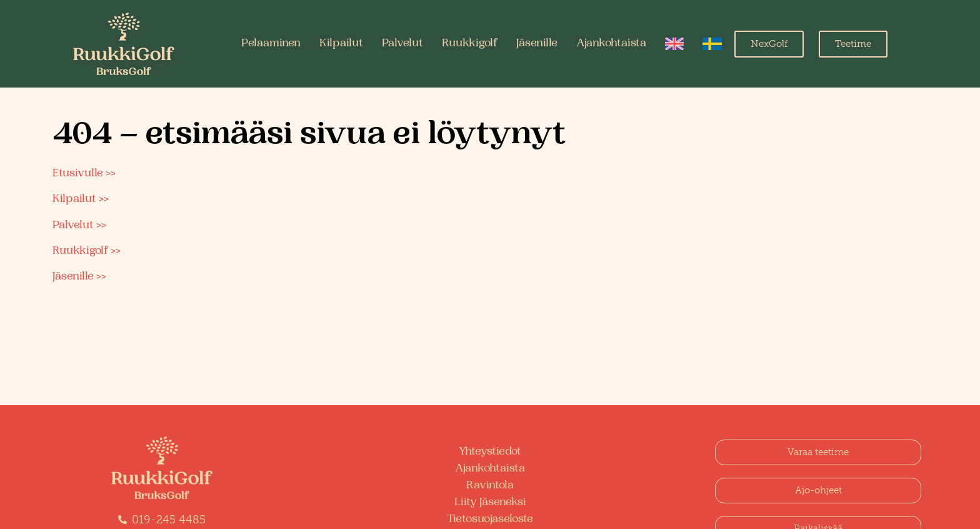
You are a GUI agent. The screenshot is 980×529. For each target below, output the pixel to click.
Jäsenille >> (79, 277)
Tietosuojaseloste (490, 520)
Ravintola (490, 486)
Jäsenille (537, 44)
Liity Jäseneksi (490, 503)
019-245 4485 (169, 520)
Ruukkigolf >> (87, 251)
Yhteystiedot (490, 452)
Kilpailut (341, 44)
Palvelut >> (79, 226)
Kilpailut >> (81, 199)
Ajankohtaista (611, 44)
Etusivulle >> (84, 174)
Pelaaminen (271, 44)
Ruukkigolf (470, 44)
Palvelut (402, 44)
